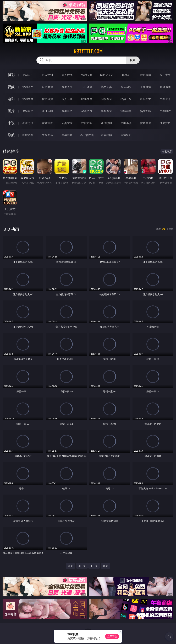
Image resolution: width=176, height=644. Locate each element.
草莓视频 (67, 135)
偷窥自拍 (28, 111)
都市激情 (28, 123)
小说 (11, 123)
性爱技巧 (165, 123)
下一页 (94, 566)
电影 (11, 99)
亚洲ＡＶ (28, 87)
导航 (11, 135)
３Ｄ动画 (87, 87)
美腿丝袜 (106, 111)
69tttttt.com (88, 51)
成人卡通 (67, 99)
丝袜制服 (126, 87)
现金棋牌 (146, 75)
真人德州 (47, 75)
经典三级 (126, 99)
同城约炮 (28, 135)
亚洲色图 (47, 111)
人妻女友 (67, 123)
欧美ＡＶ (67, 87)
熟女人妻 (106, 87)
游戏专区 (87, 75)
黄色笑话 (146, 123)
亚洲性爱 (28, 99)
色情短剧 (126, 135)
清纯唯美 (126, 111)
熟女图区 (146, 111)
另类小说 (126, 123)
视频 (11, 87)
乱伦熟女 (146, 99)
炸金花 (126, 75)
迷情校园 (106, 123)
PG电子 (28, 75)
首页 (70, 566)
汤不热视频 (87, 135)
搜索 (133, 60)
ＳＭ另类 (165, 87)
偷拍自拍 (47, 99)
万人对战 (67, 75)
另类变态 (165, 99)
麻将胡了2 (106, 75)
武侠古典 (87, 123)
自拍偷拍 (47, 87)
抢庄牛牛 (165, 75)
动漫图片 (87, 111)
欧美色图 (67, 111)
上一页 (82, 566)
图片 (11, 111)
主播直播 (146, 87)
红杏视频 (106, 135)
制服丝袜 (106, 99)
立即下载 (112, 636)
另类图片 (165, 111)
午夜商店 (47, 135)
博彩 (11, 75)
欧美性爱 (87, 99)
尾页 (106, 566)
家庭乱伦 (47, 123)
